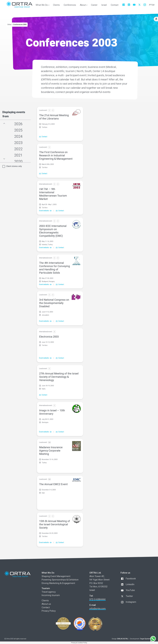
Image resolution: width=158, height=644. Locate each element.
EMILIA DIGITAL (123, 639)
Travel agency (49, 592)
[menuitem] (56, 5)
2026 (18, 124)
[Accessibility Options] (156, 19)
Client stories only (14, 166)
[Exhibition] (53, 110)
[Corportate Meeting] (49, 442)
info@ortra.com (98, 609)
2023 (18, 143)
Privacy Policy (49, 611)
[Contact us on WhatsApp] (153, 639)
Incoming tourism (51, 595)
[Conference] (49, 110)
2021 (18, 155)
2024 (18, 136)
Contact (46, 607)
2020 (18, 162)
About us (46, 604)
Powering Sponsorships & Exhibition (60, 580)
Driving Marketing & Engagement (58, 583)
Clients (45, 601)
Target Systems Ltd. (147, 639)
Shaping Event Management (56, 576)
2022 (18, 149)
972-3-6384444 (97, 599)
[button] (42, 5)
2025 (18, 130)
